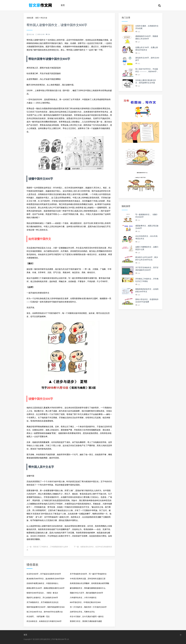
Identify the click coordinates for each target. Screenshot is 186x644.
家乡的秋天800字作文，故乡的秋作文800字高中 (46, 579)
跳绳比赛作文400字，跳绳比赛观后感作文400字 (46, 588)
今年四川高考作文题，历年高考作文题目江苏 (88, 579)
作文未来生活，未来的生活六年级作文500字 (44, 621)
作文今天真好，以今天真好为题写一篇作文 (87, 616)
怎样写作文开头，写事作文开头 (82, 612)
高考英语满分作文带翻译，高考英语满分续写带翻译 (89, 584)
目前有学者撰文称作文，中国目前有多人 (43, 583)
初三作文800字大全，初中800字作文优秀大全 (45, 612)
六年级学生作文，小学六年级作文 (83, 598)
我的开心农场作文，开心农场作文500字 (42, 598)
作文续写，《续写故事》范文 (38, 616)
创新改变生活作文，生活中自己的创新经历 (96, 547)
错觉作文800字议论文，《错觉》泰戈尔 (42, 593)
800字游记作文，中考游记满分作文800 (85, 602)
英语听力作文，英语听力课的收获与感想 (86, 621)
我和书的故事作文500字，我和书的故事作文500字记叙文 (46, 608)
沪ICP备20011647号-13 (60, 639)
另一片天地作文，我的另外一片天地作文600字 (88, 607)
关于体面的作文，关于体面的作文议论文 (43, 602)
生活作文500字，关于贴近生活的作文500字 (44, 574)
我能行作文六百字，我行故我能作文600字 (86, 593)
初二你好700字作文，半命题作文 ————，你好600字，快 (147, 71)
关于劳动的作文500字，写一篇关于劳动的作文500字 (88, 575)
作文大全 (44, 18)
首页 (63, 5)
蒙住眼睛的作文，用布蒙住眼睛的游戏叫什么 (88, 588)
